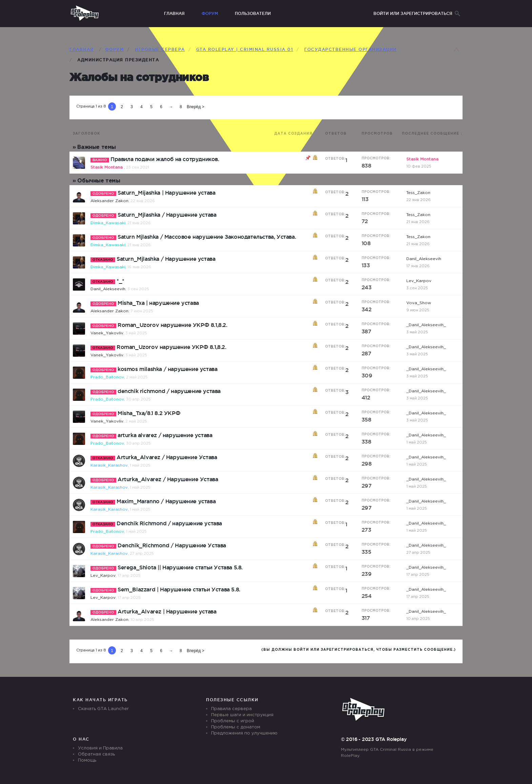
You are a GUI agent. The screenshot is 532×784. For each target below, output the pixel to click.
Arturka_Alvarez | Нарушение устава (167, 611)
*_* (120, 281)
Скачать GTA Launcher (103, 709)
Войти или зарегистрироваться (413, 13)
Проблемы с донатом (236, 727)
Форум (210, 13)
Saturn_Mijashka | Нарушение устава (166, 193)
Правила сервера (231, 709)
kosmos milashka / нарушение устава (167, 369)
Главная (174, 13)
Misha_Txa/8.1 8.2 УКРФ (149, 413)
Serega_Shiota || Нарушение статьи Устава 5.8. (180, 567)
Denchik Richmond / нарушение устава (169, 523)
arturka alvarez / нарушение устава (165, 435)
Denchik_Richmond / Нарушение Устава (172, 545)
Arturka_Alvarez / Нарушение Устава (167, 457)
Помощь (87, 760)
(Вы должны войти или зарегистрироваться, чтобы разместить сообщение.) (359, 650)
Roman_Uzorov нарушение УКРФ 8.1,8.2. (172, 325)
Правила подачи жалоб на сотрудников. (165, 159)
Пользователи (253, 13)
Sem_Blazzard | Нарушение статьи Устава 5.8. (179, 589)
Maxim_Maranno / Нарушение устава (166, 501)
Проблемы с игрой (233, 721)
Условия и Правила (100, 748)
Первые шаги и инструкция (242, 715)
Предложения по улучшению (244, 733)
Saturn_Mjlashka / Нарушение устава (167, 215)
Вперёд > (196, 107)
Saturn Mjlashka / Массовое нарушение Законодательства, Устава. (207, 237)
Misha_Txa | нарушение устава (158, 303)
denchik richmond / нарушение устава (169, 391)
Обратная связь (96, 754)
